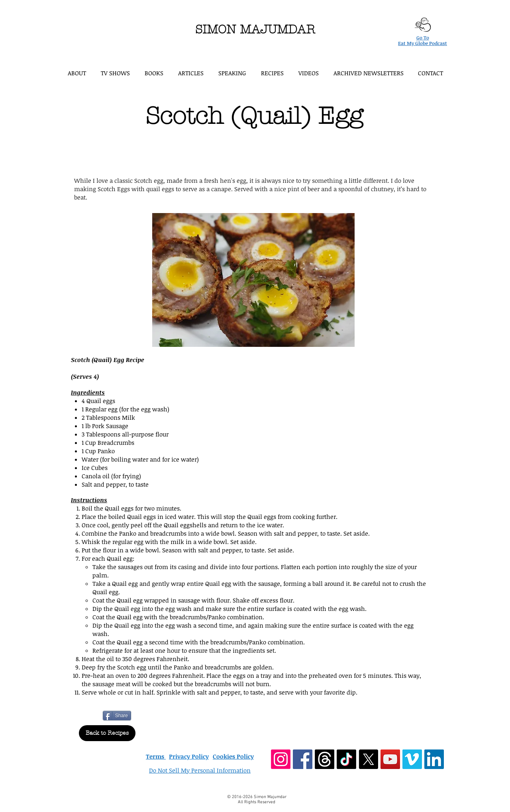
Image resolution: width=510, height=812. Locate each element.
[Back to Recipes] (107, 733)
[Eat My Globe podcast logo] (423, 25)
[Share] (117, 716)
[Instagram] (281, 759)
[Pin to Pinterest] (141, 715)
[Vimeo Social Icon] (412, 759)
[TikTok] (346, 759)
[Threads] (325, 759)
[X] (368, 759)
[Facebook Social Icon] (303, 759)
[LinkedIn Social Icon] (434, 759)
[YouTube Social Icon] (390, 759)
